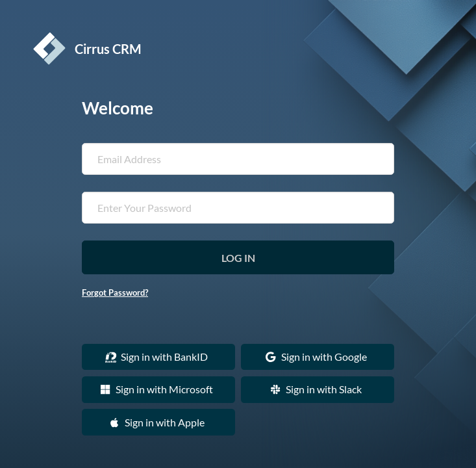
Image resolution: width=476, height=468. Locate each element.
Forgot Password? (115, 292)
